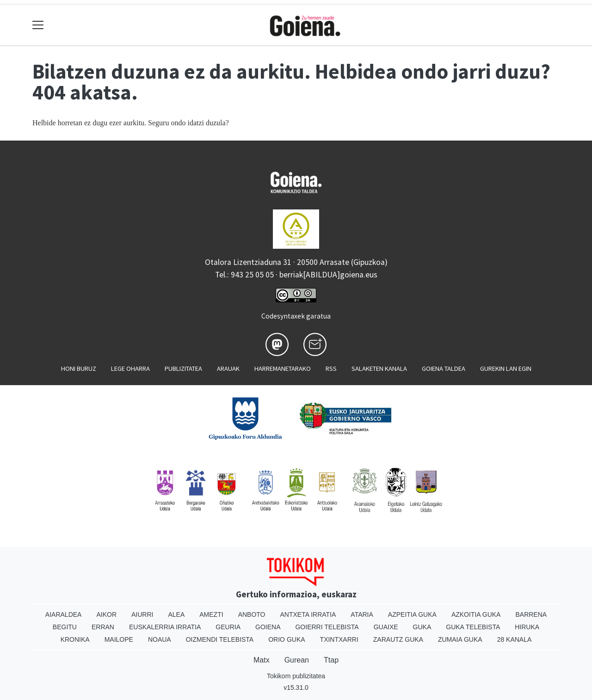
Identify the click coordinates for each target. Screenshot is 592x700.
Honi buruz (79, 368)
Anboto (252, 614)
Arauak (228, 368)
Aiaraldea (64, 614)
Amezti (211, 614)
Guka (422, 627)
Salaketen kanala (379, 368)
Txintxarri (339, 639)
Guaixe (386, 627)
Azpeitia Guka (412, 614)
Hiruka (527, 627)
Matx (262, 660)
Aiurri (142, 614)
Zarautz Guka (398, 639)
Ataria (362, 614)
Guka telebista (473, 627)
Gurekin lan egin (506, 368)
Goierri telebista (327, 627)
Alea (176, 614)
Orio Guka (287, 639)
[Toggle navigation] (38, 25)
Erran (103, 627)
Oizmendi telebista (220, 639)
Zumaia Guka (460, 639)
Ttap (331, 660)
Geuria (228, 627)
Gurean (297, 660)
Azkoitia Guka (476, 614)
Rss (331, 368)
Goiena (268, 627)
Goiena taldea (444, 368)
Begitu (65, 627)
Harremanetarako (283, 368)
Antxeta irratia (308, 614)
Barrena (531, 614)
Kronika (75, 639)
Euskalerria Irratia (165, 627)
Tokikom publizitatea (296, 676)
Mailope (119, 639)
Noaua (160, 639)
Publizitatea (183, 368)
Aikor (106, 614)
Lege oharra (130, 368)
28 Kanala (515, 639)
